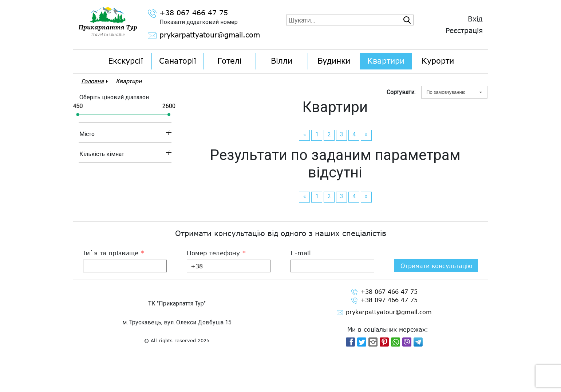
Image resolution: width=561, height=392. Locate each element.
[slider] (77, 115)
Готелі (230, 61)
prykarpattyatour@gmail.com (194, 36)
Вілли (282, 61)
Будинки (334, 61)
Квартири (386, 61)
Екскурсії (126, 61)
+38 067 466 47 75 (188, 13)
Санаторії (178, 61)
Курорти (438, 61)
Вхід (475, 19)
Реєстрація (464, 30)
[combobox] (454, 92)
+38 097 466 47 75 (384, 342)
